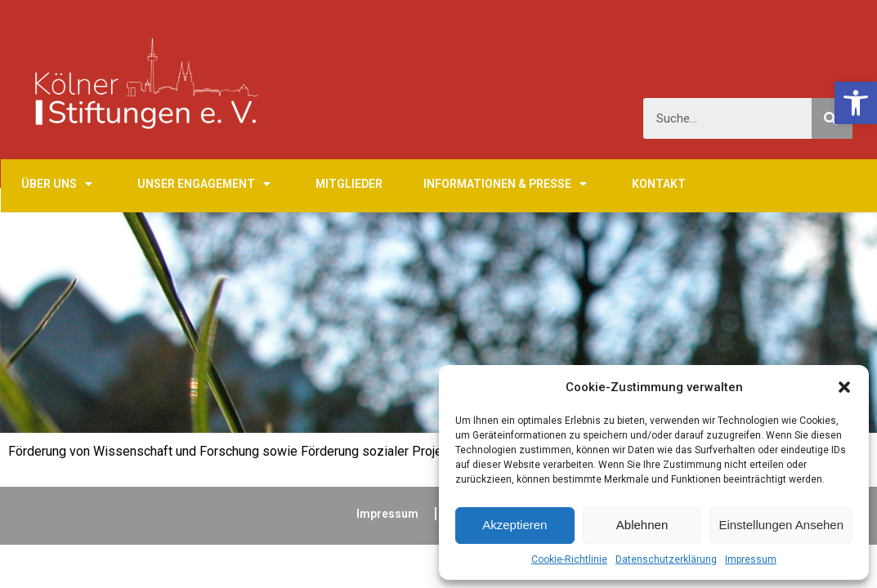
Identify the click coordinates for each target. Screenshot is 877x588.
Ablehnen (642, 525)
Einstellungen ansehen (781, 525)
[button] (844, 387)
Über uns (59, 184)
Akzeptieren (515, 525)
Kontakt (659, 184)
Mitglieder (349, 184)
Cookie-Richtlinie (569, 559)
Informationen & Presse (507, 184)
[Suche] (832, 118)
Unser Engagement (206, 184)
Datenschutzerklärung (666, 559)
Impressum (751, 559)
